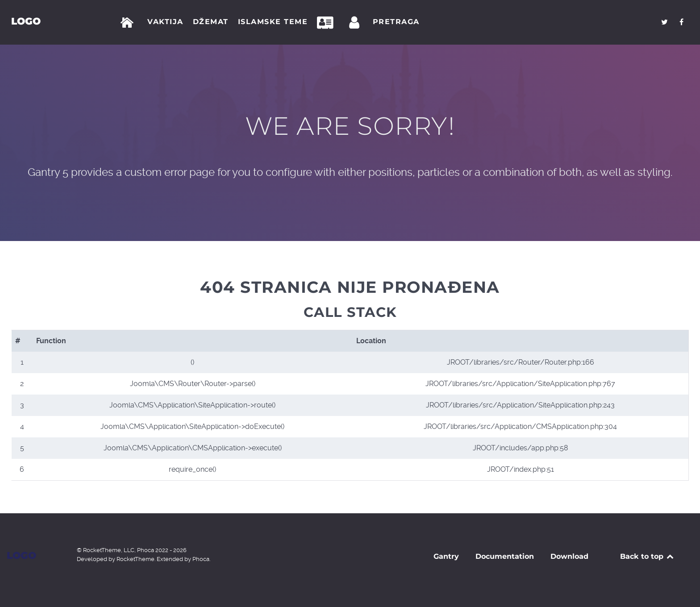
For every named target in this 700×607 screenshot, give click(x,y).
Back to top (648, 556)
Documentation (505, 556)
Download (569, 556)
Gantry (446, 556)
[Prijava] (356, 23)
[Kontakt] (328, 23)
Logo (26, 21)
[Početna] (129, 23)
